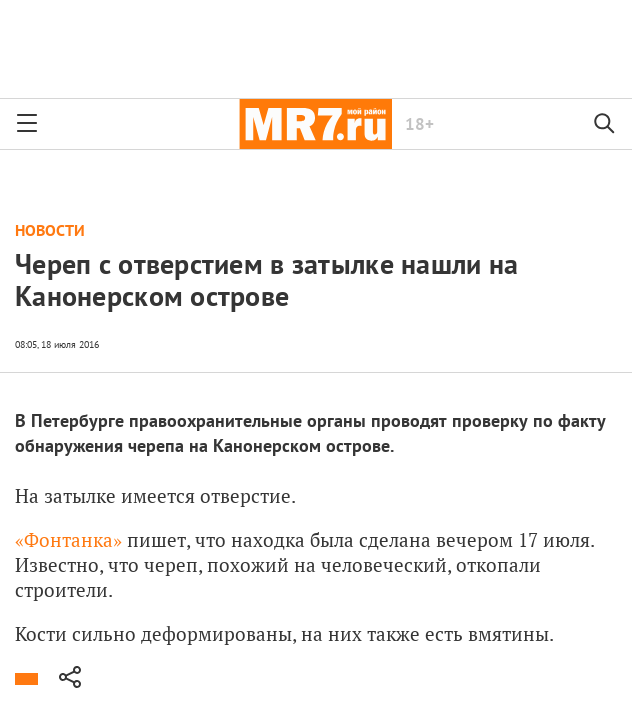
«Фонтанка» (71, 539)
